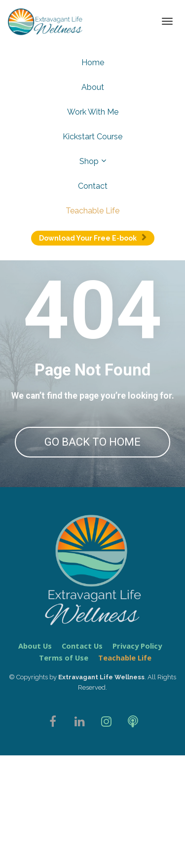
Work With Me (93, 112)
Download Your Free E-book (93, 238)
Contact (93, 186)
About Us (35, 775)
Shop (89, 161)
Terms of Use (64, 787)
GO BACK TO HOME (92, 442)
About (93, 87)
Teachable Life (92, 211)
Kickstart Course (92, 137)
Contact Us (82, 775)
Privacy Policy (137, 775)
